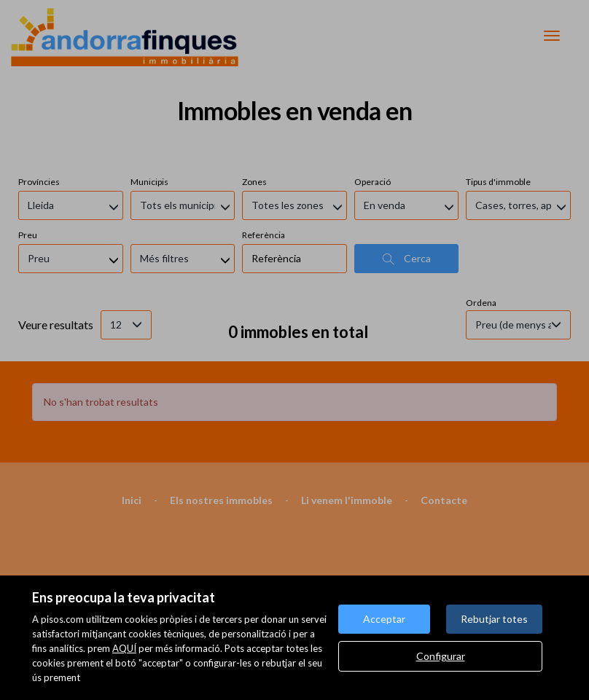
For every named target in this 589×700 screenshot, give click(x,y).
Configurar (441, 656)
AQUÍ (124, 648)
